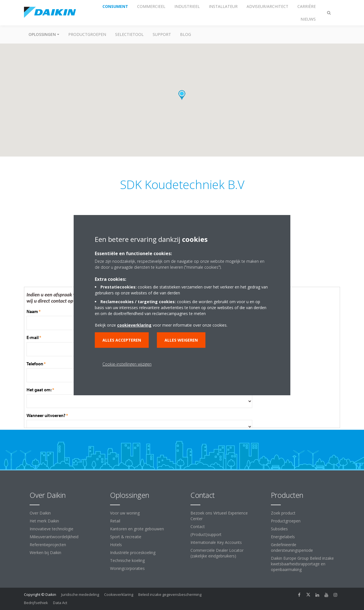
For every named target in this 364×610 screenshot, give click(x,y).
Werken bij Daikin (45, 553)
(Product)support (206, 534)
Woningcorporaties (127, 568)
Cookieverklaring (119, 594)
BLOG (186, 34)
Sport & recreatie (126, 537)
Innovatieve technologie (51, 529)
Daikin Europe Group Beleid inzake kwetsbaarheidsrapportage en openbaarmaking (302, 564)
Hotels (116, 545)
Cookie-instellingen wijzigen (127, 364)
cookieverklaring (134, 325)
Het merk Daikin (44, 521)
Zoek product (283, 513)
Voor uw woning (125, 513)
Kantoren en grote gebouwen (137, 529)
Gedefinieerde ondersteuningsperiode (292, 547)
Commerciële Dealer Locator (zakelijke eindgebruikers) (217, 553)
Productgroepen (87, 34)
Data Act (60, 603)
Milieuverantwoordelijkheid (54, 537)
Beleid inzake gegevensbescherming (170, 594)
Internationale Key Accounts (216, 542)
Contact (198, 527)
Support (162, 34)
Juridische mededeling (80, 594)
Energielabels (283, 537)
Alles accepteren (122, 340)
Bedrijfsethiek (36, 603)
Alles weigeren (181, 340)
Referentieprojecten (48, 545)
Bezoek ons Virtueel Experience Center (219, 516)
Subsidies (279, 529)
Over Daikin (40, 513)
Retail (115, 521)
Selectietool (129, 34)
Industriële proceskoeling (133, 553)
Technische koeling (127, 560)
